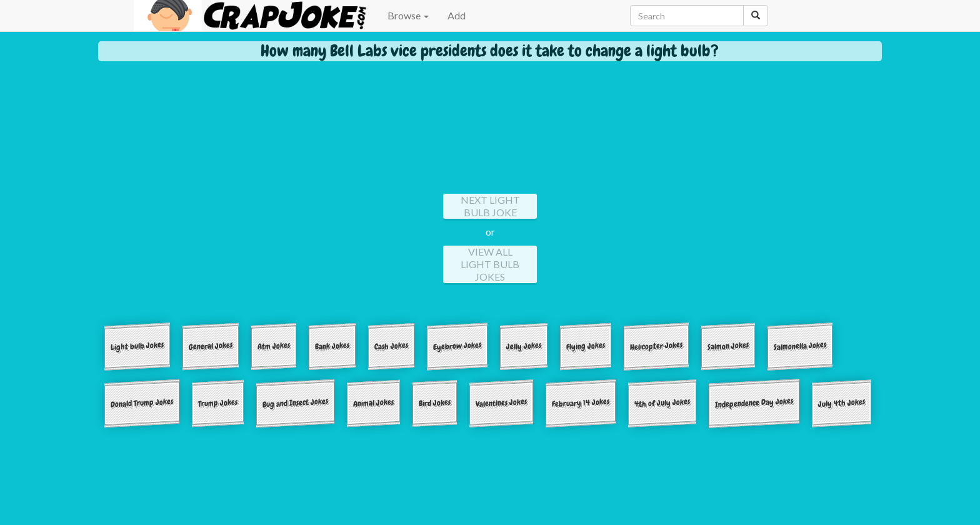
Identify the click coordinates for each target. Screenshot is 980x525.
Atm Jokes (274, 346)
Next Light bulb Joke (490, 206)
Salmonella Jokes (800, 346)
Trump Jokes (218, 402)
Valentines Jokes (501, 402)
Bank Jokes (332, 346)
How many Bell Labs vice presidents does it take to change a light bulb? (490, 51)
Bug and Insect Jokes (295, 403)
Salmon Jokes (728, 346)
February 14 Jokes (581, 402)
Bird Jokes (435, 402)
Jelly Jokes (524, 346)
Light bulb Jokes (137, 346)
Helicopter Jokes (656, 346)
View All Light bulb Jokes (490, 264)
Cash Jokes (391, 346)
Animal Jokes (373, 402)
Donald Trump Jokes (142, 402)
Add (457, 15)
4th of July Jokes (662, 402)
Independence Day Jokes (754, 402)
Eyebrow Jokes (457, 346)
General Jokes (211, 346)
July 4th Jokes (842, 403)
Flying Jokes (586, 346)
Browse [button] (408, 15)
